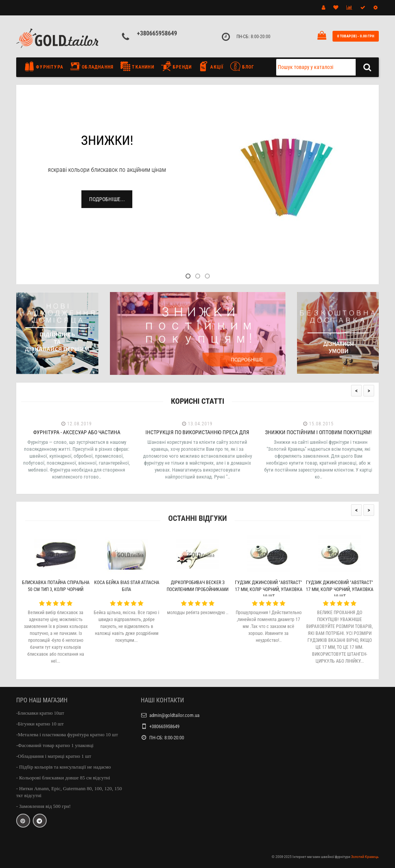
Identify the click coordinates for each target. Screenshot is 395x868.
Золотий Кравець (365, 857)
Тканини (137, 66)
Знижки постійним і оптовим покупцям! (318, 432)
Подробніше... (107, 199)
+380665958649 (157, 33)
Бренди (176, 66)
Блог (242, 66)
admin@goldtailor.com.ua (174, 715)
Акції (211, 66)
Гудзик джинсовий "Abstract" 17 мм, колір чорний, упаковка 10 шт (269, 589)
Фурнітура (46, 66)
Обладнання (92, 66)
